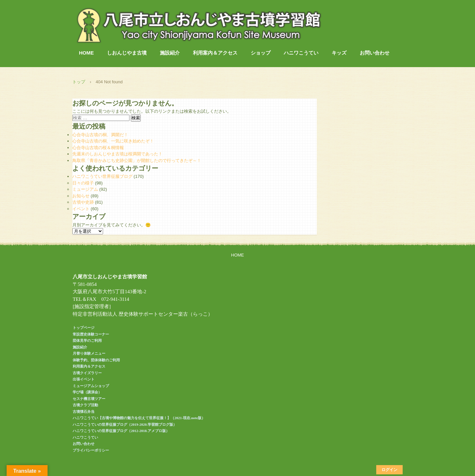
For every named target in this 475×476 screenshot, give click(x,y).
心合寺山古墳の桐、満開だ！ (100, 135)
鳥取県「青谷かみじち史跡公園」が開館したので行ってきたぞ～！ (137, 160)
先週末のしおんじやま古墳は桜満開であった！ (117, 154)
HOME (86, 53)
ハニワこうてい (301, 53)
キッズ (339, 53)
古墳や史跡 (83, 202)
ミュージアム (85, 189)
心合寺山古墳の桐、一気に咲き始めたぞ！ (113, 141)
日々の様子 (83, 183)
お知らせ (81, 196)
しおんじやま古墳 (127, 53)
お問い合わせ (375, 53)
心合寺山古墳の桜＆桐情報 (98, 148)
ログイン (389, 470)
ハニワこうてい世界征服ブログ (102, 176)
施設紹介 (170, 53)
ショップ (261, 53)
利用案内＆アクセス (215, 53)
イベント (81, 209)
